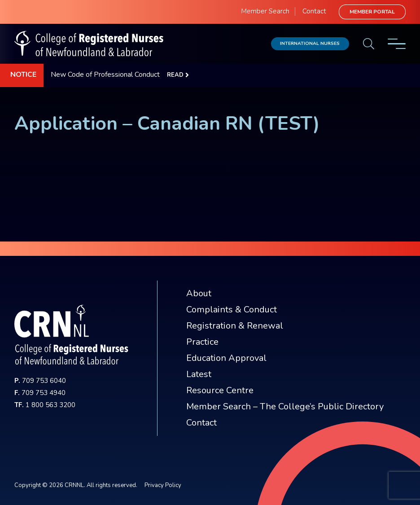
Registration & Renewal (235, 326)
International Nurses (310, 43)
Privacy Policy (163, 485)
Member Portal (372, 12)
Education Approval (226, 358)
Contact (314, 11)
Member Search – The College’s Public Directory (285, 406)
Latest (199, 374)
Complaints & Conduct (232, 310)
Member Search (265, 11)
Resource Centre (220, 390)
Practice (202, 342)
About (199, 293)
